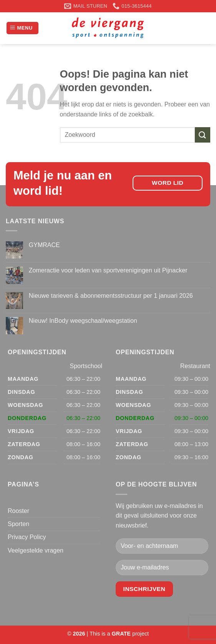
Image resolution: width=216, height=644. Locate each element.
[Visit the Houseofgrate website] (121, 634)
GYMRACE (44, 245)
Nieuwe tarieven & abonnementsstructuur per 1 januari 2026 (111, 296)
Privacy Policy (27, 537)
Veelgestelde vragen (36, 550)
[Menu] (22, 28)
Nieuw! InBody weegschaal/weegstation (83, 321)
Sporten (18, 524)
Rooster (18, 511)
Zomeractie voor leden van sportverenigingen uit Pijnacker (108, 270)
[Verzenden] (203, 135)
